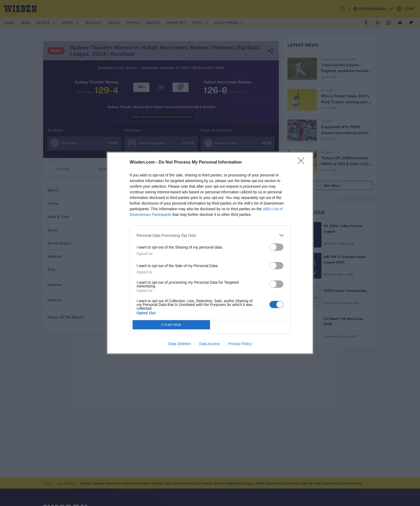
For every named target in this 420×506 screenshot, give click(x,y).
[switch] (276, 247)
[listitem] (210, 235)
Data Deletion (180, 344)
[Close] (303, 162)
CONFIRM (171, 325)
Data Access (210, 344)
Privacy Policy (240, 344)
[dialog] (210, 253)
